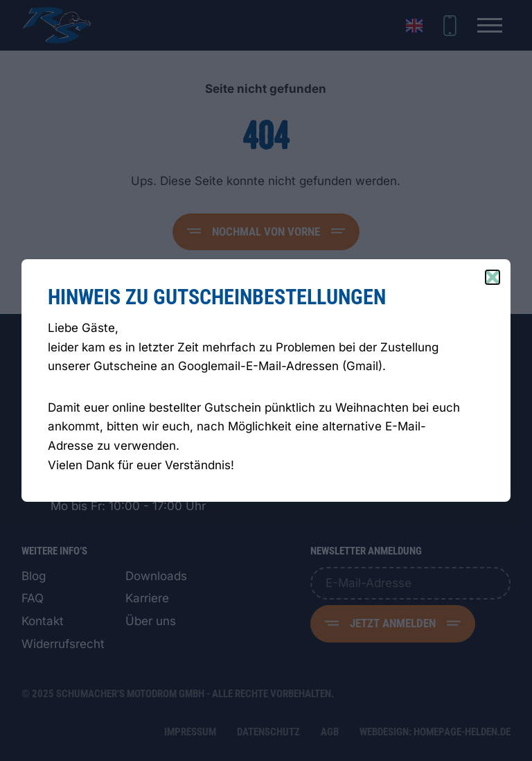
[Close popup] (493, 277)
